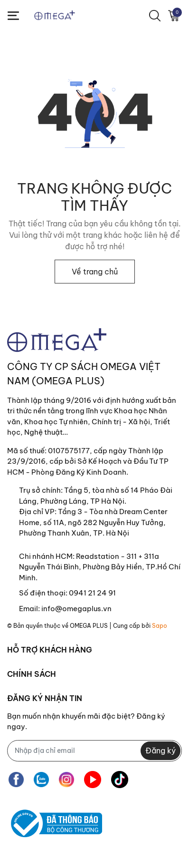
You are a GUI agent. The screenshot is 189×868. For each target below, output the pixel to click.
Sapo (160, 626)
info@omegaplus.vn (76, 609)
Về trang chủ (95, 272)
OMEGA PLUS (89, 626)
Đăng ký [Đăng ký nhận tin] (161, 751)
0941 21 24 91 (92, 593)
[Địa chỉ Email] (94, 751)
